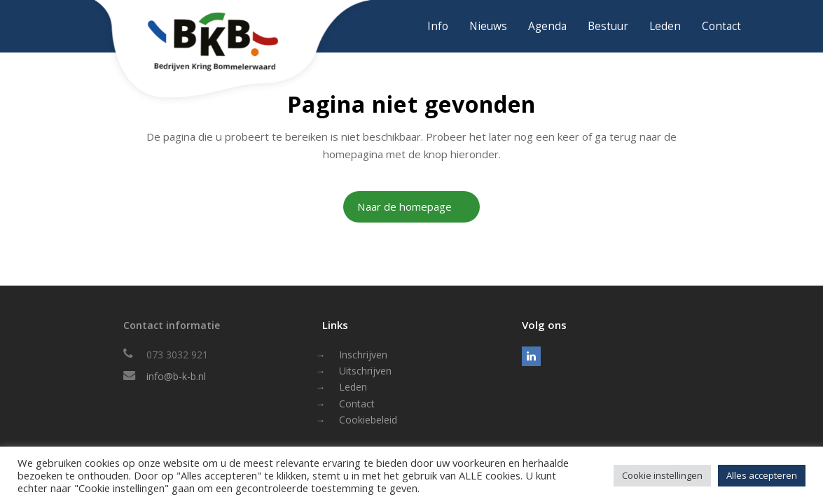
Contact (357, 404)
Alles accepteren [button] (762, 475)
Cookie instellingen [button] (662, 475)
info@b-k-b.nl (176, 376)
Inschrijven (363, 355)
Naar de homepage (404, 206)
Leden (353, 387)
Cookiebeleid (368, 420)
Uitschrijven (365, 371)
